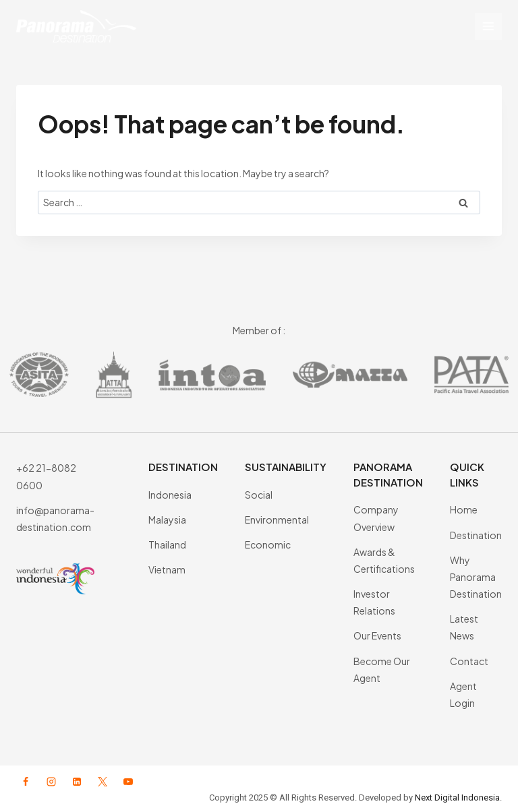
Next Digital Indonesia (457, 798)
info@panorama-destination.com (55, 519)
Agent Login (463, 694)
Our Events (377, 635)
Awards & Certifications (384, 560)
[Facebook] (26, 782)
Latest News (464, 627)
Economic (268, 544)
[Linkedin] (77, 782)
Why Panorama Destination (476, 577)
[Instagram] (51, 782)
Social (259, 495)
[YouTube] (128, 782)
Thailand (167, 544)
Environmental (277, 520)
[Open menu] (488, 26)
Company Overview (376, 518)
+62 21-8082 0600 (46, 476)
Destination (476, 535)
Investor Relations (374, 602)
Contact (469, 661)
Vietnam (167, 569)
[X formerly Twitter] (103, 782)
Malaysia (167, 520)
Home (464, 509)
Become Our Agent (382, 669)
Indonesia (170, 495)
